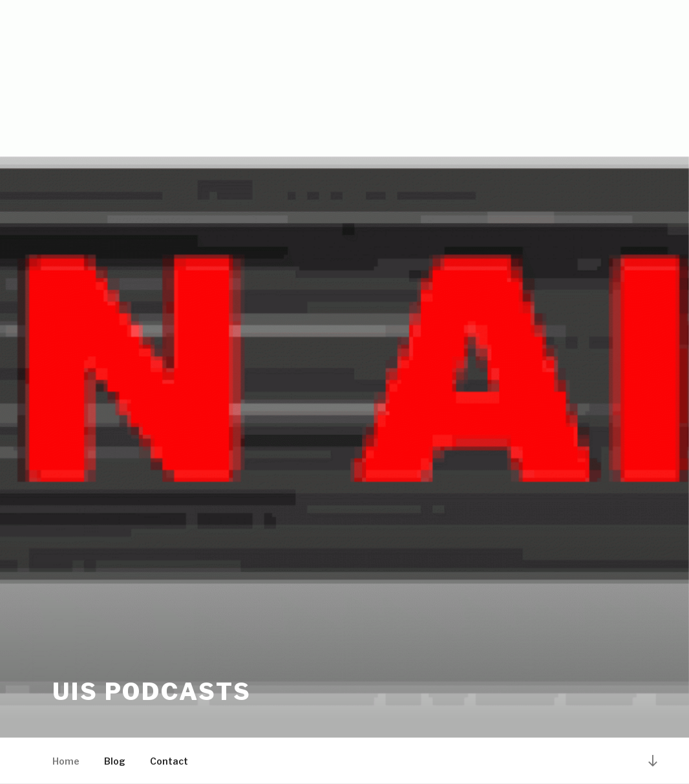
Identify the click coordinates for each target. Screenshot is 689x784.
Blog (115, 761)
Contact (169, 761)
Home (66, 761)
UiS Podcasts (152, 692)
